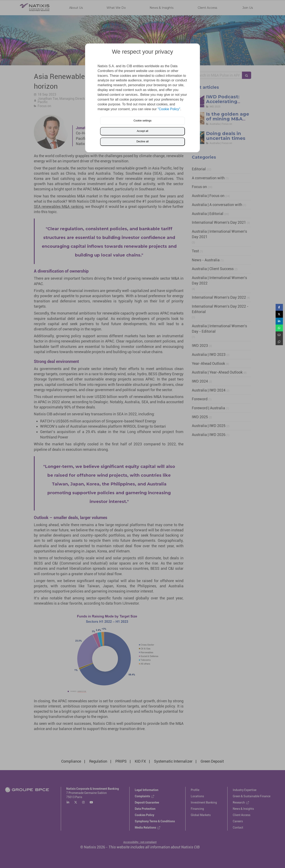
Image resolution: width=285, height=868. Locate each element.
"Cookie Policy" (169, 109)
